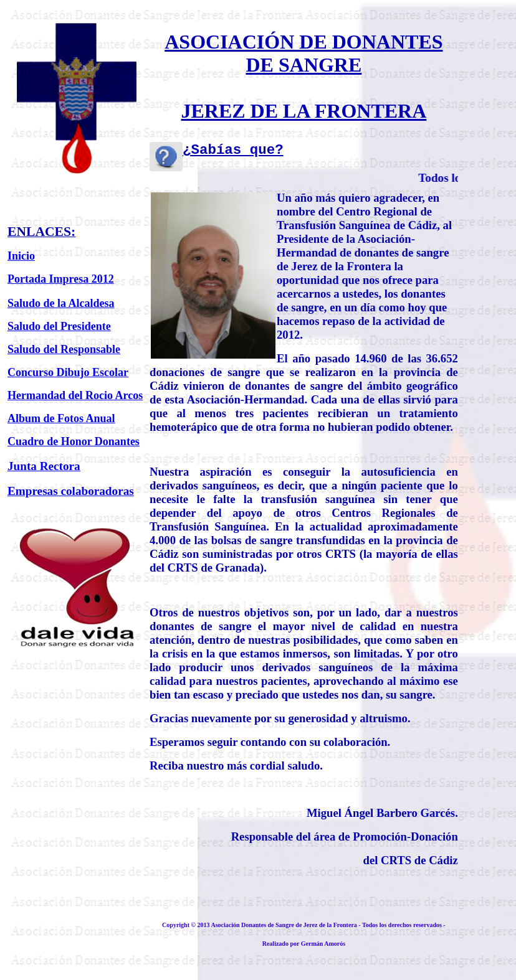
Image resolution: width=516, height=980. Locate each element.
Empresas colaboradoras (71, 491)
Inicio (21, 256)
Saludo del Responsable (64, 349)
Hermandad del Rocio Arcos (75, 395)
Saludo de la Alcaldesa (61, 303)
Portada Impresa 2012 (61, 279)
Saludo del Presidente (59, 326)
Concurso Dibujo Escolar (68, 372)
